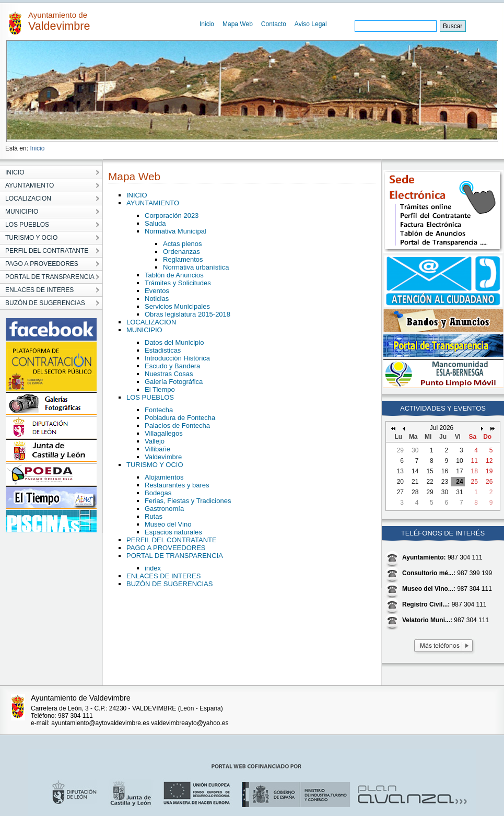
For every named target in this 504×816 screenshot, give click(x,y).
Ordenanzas (181, 252)
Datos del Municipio (174, 342)
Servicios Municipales (177, 306)
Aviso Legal (311, 24)
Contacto (274, 24)
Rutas (154, 516)
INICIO (137, 195)
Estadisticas (163, 350)
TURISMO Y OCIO (155, 465)
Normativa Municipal (175, 231)
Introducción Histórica (177, 358)
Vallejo (155, 441)
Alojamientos (164, 477)
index (153, 568)
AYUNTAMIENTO (153, 203)
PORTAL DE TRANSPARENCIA (175, 556)
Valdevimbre (163, 457)
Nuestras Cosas (169, 374)
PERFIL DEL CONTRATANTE (172, 540)
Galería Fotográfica (174, 382)
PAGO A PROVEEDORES (166, 548)
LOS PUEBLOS (150, 397)
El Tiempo (160, 389)
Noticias (157, 299)
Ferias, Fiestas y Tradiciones (188, 501)
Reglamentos (183, 259)
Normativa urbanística (196, 267)
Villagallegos (164, 433)
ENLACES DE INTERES (163, 576)
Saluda (155, 223)
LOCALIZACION (151, 322)
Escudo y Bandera (172, 366)
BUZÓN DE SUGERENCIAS (169, 584)
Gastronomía (164, 509)
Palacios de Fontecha (177, 426)
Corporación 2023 (172, 215)
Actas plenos (182, 244)
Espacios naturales (173, 532)
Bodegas (158, 493)
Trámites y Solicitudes (178, 283)
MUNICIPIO (144, 330)
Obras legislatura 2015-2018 (187, 314)
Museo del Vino (168, 524)
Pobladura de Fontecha (180, 418)
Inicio (207, 24)
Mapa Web (238, 24)
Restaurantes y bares (177, 485)
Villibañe (157, 449)
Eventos (157, 291)
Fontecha (159, 410)
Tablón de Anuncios (174, 275)
